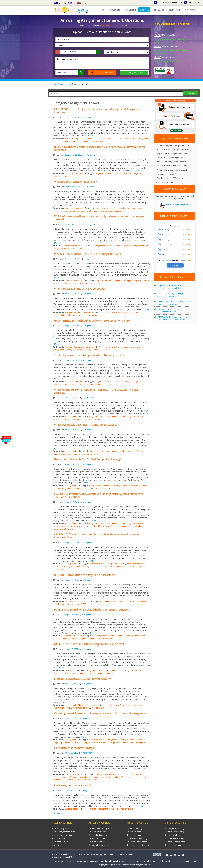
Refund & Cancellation (126, 854)
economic (99, 384)
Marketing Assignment (87, 705)
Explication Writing (98, 838)
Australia (60, 3)
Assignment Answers (73, 173)
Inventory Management (100, 526)
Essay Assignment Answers (76, 601)
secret (76, 176)
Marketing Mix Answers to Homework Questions (84, 679)
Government (97, 350)
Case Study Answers (73, 774)
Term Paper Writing (175, 832)
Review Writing (97, 842)
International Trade (94, 283)
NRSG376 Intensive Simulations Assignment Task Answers (90, 644)
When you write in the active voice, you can (80, 289)
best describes (79, 454)
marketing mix (98, 708)
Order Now (144, 10)
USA (81, 3)
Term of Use (109, 854)
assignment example (109, 139)
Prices (86, 854)
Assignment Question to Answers (84, 777)
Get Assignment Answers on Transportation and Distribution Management (100, 713)
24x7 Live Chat (192, 3)
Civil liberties (78, 419)
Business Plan (59, 838)
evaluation (77, 249)
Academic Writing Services (177, 845)
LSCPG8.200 (95, 567)
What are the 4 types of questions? (75, 182)
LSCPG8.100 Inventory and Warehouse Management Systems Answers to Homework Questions (98, 495)
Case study (69, 670)
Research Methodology (75, 636)
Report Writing (135, 828)
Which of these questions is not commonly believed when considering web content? (99, 218)
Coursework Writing (175, 838)
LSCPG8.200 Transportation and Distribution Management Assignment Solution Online (97, 536)
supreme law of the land (97, 454)
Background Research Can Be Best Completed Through (88, 459)
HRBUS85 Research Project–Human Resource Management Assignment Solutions (97, 111)
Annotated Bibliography (101, 828)
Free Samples (158, 10)
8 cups (93, 809)
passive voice (97, 315)
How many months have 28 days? (74, 748)
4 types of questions (103, 208)
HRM (67, 139)
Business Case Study (73, 280)
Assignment (92, 117)
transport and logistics (136, 567)
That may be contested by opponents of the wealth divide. (90, 355)
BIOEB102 (85, 604)
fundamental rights (93, 419)
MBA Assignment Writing (63, 832)
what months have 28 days (86, 780)
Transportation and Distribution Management (128, 742)
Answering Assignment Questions (79, 312)
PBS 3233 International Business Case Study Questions (87, 254)
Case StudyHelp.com (62, 84)
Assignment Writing (175, 828)
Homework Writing (174, 835)
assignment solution (63, 176)
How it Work (77, 854)
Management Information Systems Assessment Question (172, 310)
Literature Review (60, 842)
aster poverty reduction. (83, 384)
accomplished (94, 486)
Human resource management (75, 141)
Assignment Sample (128, 139)
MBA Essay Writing (61, 828)
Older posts (61, 814)
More (90, 136)
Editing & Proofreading (138, 845)
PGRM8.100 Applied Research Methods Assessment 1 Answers (92, 610)
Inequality (110, 384)
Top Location (131, 10)
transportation (60, 569)
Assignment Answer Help (123, 774)
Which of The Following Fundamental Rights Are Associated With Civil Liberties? (96, 391)
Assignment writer (81, 673)
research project (97, 141)
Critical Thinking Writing (101, 845)
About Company (174, 10)
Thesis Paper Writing (175, 842)
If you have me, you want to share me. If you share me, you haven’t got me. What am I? (100, 148)
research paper (87, 488)
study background (103, 488)
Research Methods (106, 639)
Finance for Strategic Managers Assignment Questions (171, 295)
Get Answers (190, 10)
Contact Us (68, 857)
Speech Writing (135, 835)
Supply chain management (113, 567)
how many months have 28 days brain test (118, 777)
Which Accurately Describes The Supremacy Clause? (86, 425)
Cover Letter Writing (137, 842)
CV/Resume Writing (61, 845)
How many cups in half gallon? (73, 785)
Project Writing (135, 832)
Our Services (115, 10)
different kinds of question (111, 211)
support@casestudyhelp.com (168, 3)
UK (72, 3)
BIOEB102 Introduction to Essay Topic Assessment (85, 575)
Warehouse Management (122, 526)
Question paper (71, 809)
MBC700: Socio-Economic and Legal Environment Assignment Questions (173, 318)
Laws (107, 350)
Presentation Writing (137, 838)
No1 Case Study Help (61, 854)
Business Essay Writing (62, 835)
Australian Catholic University (102, 673)
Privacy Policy (96, 854)
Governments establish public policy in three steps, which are (92, 321)
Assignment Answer (90, 139)
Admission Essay (98, 832)
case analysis (79, 283)
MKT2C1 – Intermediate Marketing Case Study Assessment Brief (175, 303)
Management (70, 416)
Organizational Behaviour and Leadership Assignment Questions (172, 287)
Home (103, 10)
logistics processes (62, 742)
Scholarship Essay (98, 835)
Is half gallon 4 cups (125, 809)
